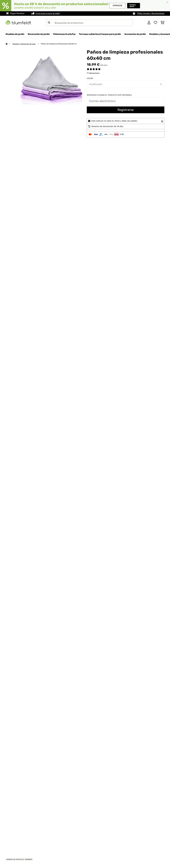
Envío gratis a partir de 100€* (50, 13)
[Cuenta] (149, 23)
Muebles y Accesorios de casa (26, 44)
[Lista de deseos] (155, 23)
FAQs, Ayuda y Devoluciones (151, 13)
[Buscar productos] (89, 23)
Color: (90, 78)
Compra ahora (128, 6)
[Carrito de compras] (162, 23)
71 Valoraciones (93, 73)
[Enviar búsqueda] (49, 23)
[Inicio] (9, 44)
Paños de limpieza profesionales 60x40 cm (61, 44)
